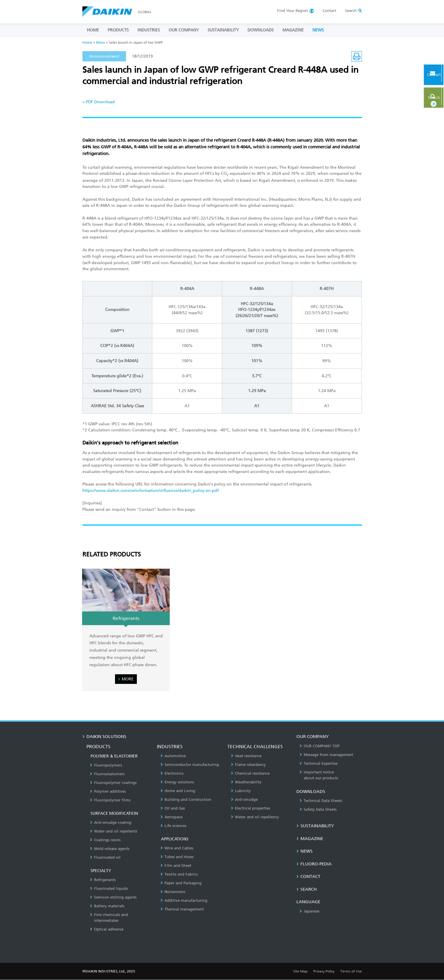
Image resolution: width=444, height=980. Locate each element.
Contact (329, 11)
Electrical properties (251, 808)
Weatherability (246, 782)
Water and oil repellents (114, 831)
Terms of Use (351, 971)
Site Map (300, 971)
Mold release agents (110, 849)
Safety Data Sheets (318, 809)
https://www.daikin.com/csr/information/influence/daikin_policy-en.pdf (151, 490)
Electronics (172, 773)
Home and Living (178, 791)
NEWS (318, 30)
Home (87, 42)
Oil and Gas (173, 808)
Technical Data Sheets (321, 801)
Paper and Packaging (181, 883)
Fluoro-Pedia (314, 864)
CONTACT (308, 877)
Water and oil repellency (255, 817)
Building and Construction (186, 800)
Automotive (173, 756)
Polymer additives (108, 791)
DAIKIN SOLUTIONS (104, 737)
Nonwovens (173, 892)
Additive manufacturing (184, 900)
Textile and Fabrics (179, 874)
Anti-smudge (244, 800)
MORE (128, 679)
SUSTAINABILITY (223, 30)
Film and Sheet (176, 866)
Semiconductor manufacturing (190, 765)
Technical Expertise (319, 763)
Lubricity (241, 791)
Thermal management (182, 909)
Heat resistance (246, 756)
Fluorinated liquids (109, 889)
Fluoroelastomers (107, 774)
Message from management (326, 755)
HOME (93, 30)
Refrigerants (103, 880)
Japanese (309, 911)
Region (293, 11)
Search (425, 95)
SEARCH (307, 889)
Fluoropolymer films (110, 800)
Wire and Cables (177, 848)
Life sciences (173, 826)
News (101, 42)
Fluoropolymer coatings (113, 783)
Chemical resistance (250, 773)
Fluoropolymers (106, 765)
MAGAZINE (293, 30)
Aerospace (171, 817)
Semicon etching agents (113, 897)
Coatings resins (105, 840)
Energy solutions (177, 782)
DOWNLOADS (261, 30)
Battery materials (107, 906)
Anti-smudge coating (111, 822)
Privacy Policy (324, 971)
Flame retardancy (248, 765)
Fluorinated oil (105, 857)
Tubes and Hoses (177, 857)
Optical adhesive (107, 929)
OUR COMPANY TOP (320, 746)
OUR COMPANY (184, 30)
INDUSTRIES (149, 30)
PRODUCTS (118, 30)
